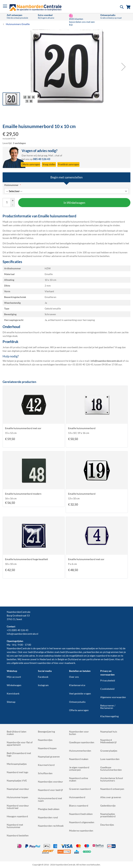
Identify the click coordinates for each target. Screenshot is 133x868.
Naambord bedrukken (81, 814)
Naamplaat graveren (49, 757)
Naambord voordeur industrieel (18, 807)
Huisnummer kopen (17, 797)
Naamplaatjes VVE (17, 781)
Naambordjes (45, 740)
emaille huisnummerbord (83, 256)
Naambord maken (79, 759)
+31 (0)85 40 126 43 (17, 630)
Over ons (74, 677)
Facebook (43, 677)
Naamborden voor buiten (79, 733)
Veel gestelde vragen (80, 693)
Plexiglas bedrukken (49, 809)
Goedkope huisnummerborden (111, 769)
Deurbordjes (107, 825)
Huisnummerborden (80, 751)
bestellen (12, 659)
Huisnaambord (77, 797)
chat (57, 155)
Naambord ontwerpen (112, 789)
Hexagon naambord (17, 816)
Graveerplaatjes (109, 751)
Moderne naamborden (81, 831)
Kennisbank (13, 693)
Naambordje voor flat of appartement (20, 744)
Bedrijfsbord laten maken (17, 733)
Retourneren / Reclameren (108, 707)
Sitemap (11, 702)
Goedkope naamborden (82, 742)
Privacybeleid (108, 680)
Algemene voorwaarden (113, 697)
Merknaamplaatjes (17, 764)
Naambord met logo (17, 772)
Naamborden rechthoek (51, 826)
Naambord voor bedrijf (50, 790)
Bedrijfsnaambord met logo (19, 754)
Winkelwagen (14, 685)
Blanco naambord (79, 806)
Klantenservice (77, 685)
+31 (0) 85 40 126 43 (82, 364)
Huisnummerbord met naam (50, 799)
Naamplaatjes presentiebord (108, 815)
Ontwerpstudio (77, 702)
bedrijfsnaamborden (71, 652)
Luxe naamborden (110, 759)
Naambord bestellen (18, 835)
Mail (51, 155)
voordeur (12, 652)
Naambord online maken (79, 779)
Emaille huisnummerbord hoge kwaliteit (26, 559)
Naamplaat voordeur (18, 789)
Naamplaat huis (109, 732)
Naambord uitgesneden (82, 822)
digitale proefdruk (21, 351)
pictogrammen (111, 652)
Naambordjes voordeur (50, 782)
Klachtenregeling (109, 716)
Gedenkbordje (108, 806)
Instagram (43, 685)
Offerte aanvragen (79, 710)
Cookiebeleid (107, 689)
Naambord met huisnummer (15, 826)
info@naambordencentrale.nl (23, 634)
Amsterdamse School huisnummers (112, 779)
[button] (123, 67)
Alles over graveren (111, 797)
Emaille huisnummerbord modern (23, 494)
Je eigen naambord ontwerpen (79, 769)
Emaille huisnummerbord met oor (23, 428)
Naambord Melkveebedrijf (108, 741)
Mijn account (14, 677)
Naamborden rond (48, 817)
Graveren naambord (80, 789)
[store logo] (36, 7)
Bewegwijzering (46, 732)
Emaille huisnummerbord (82, 428)
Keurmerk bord (46, 765)
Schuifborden (45, 773)
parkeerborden (91, 652)
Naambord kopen (47, 748)
